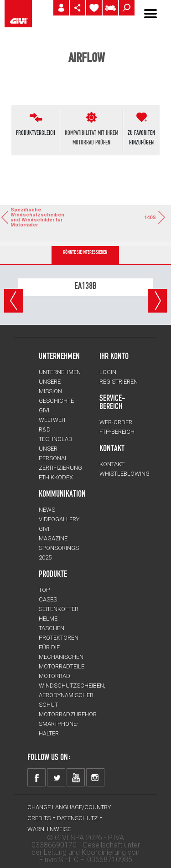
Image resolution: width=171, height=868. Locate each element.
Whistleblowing (124, 474)
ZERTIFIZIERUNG (60, 468)
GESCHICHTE (56, 401)
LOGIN (108, 372)
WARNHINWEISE (49, 829)
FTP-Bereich (117, 432)
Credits (39, 818)
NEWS (47, 510)
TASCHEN (52, 628)
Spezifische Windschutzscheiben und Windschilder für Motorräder (25, 217)
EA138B (85, 286)
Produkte (53, 574)
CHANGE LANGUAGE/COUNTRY (69, 807)
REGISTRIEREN (119, 382)
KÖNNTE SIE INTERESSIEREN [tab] (85, 252)
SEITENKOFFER (59, 609)
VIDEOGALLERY (59, 519)
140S (155, 217)
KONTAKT (112, 464)
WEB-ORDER (116, 422)
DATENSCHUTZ (77, 818)
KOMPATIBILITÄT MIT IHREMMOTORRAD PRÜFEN (91, 137)
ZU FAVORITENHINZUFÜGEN (141, 137)
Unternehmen (60, 372)
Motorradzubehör (68, 714)
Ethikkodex (56, 477)
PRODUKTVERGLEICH (36, 133)
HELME (48, 619)
